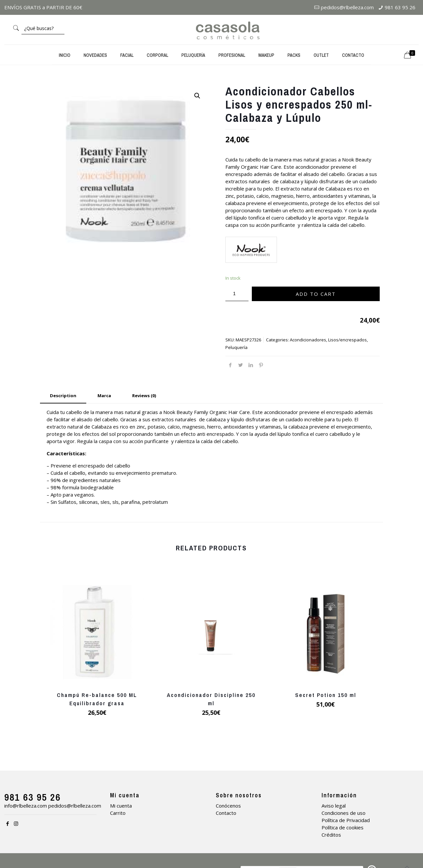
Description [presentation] (63, 396)
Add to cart (316, 294)
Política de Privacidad (346, 820)
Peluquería (236, 347)
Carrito (118, 813)
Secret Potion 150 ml (326, 695)
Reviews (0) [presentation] (144, 396)
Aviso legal (334, 806)
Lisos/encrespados (347, 340)
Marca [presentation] (104, 396)
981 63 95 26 (400, 7)
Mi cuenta (121, 806)
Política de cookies (343, 827)
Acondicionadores (308, 340)
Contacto (226, 813)
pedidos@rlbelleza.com (347, 7)
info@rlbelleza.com (26, 806)
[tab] (63, 396)
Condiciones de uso (344, 813)
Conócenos (228, 806)
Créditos (331, 835)
